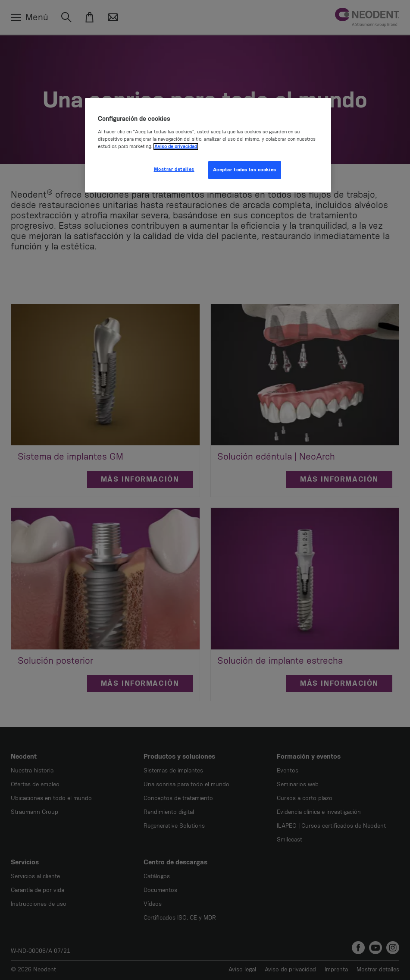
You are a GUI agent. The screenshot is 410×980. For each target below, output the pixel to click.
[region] (208, 145)
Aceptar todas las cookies (245, 170)
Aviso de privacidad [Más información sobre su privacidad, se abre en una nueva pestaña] (176, 147)
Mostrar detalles (174, 169)
